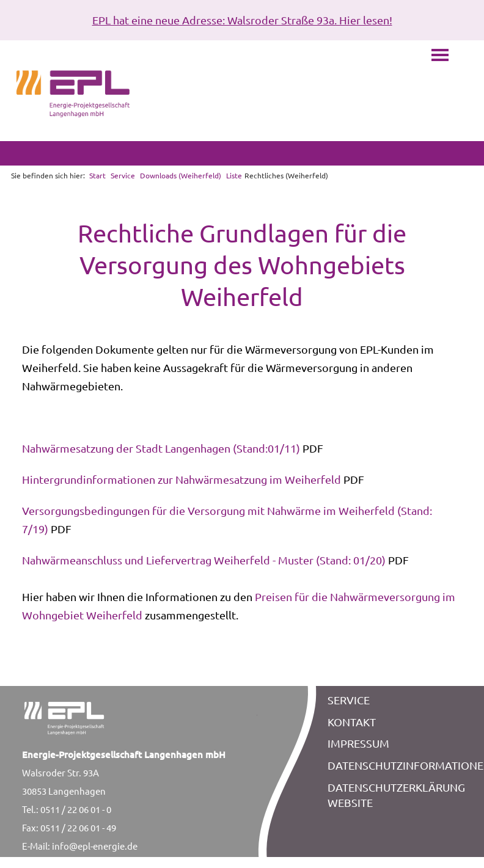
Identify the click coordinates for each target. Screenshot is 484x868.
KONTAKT (352, 722)
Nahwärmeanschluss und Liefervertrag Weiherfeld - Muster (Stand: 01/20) (204, 560)
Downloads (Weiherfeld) (181, 175)
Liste (234, 175)
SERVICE (349, 700)
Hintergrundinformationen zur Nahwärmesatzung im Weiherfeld (182, 479)
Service (123, 175)
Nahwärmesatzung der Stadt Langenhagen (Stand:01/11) (161, 448)
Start (97, 175)
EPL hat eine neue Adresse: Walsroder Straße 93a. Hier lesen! (242, 20)
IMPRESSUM (358, 743)
